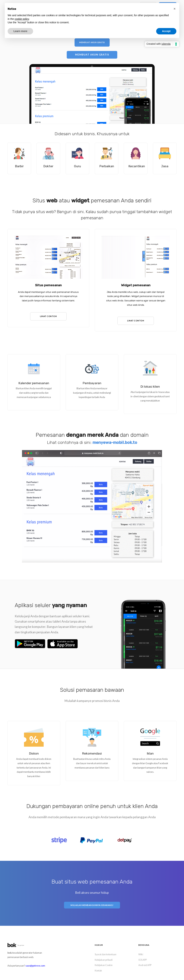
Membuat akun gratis (92, 42)
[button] (175, 9)
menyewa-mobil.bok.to (115, 440)
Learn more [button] (20, 31)
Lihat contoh (48, 314)
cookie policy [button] (22, 19)
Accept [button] (166, 31)
